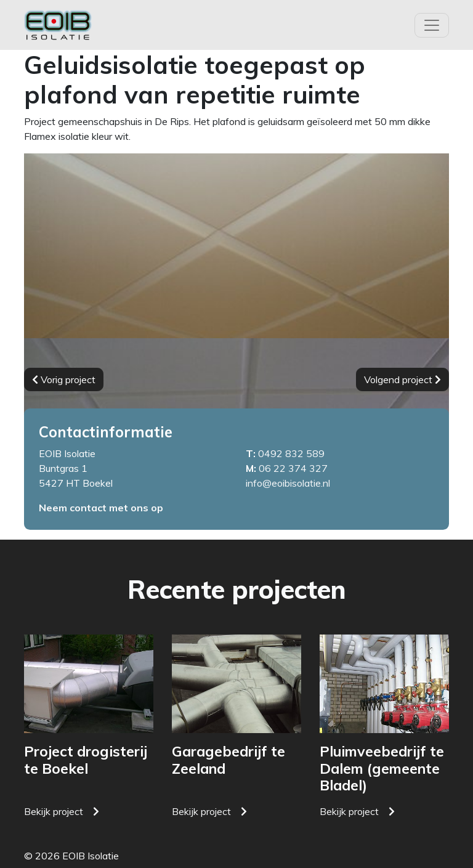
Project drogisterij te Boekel (86, 760)
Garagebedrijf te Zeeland (228, 760)
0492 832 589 (291, 453)
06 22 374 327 (293, 468)
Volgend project (402, 379)
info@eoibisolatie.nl (288, 483)
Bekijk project (54, 811)
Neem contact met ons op (101, 508)
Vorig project (64, 379)
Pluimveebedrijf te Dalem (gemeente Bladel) (382, 769)
